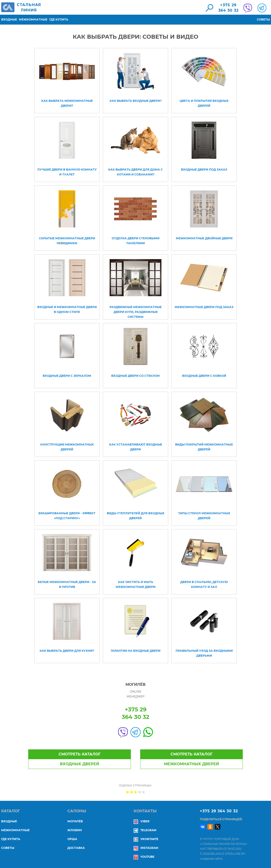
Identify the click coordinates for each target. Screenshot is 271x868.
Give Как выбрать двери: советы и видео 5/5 (144, 792)
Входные (9, 19)
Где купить (59, 19)
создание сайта (211, 859)
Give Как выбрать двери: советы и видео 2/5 (132, 792)
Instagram (146, 848)
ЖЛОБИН (75, 830)
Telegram (145, 830)
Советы (263, 19)
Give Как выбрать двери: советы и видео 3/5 (136, 792)
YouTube (144, 857)
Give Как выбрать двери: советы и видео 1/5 (128, 792)
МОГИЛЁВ (75, 821)
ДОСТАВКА (76, 848)
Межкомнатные (33, 19)
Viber (142, 821)
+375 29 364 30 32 (219, 811)
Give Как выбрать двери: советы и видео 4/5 (140, 792)
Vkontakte (146, 839)
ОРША (72, 839)
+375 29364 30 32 (228, 8)
